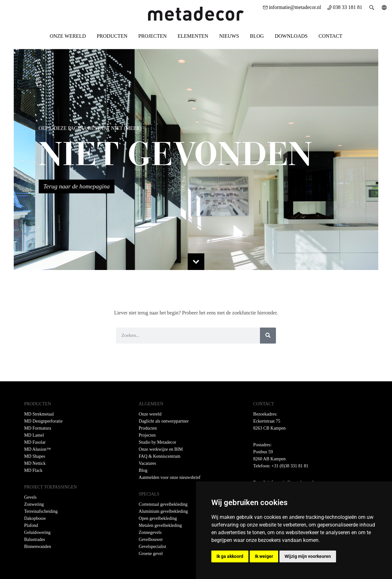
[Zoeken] (268, 336)
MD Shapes (35, 456)
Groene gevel (151, 554)
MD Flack (33, 470)
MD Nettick (35, 463)
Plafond (31, 525)
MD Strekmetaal (39, 414)
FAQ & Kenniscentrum (160, 456)
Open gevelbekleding (158, 518)
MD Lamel (34, 435)
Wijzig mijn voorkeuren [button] (308, 556)
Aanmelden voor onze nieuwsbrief (170, 477)
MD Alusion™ (38, 449)
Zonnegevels (150, 532)
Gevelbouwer (151, 539)
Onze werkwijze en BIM (161, 449)
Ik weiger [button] (264, 556)
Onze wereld (68, 36)
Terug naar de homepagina (77, 186)
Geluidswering (37, 532)
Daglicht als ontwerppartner (164, 421)
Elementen (193, 36)
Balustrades (35, 539)
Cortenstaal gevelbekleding (163, 504)
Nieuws (229, 36)
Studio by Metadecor (157, 442)
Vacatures (147, 463)
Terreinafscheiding (41, 511)
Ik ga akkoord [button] (230, 556)
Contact (330, 36)
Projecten (152, 36)
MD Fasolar (35, 442)
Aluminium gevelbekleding (163, 511)
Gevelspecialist (153, 547)
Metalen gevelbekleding (160, 525)
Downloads (291, 36)
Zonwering (34, 504)
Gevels (31, 497)
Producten (112, 36)
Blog (257, 36)
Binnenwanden (38, 547)
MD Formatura (38, 428)
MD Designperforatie (43, 421)
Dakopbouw (35, 518)
